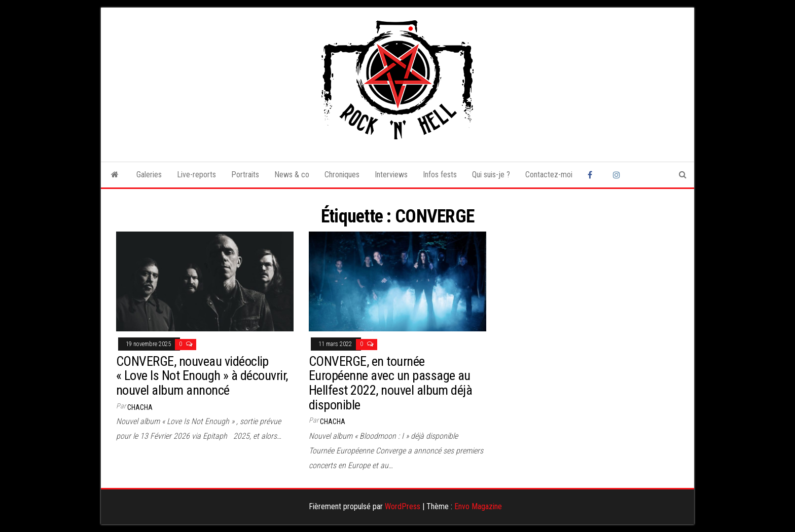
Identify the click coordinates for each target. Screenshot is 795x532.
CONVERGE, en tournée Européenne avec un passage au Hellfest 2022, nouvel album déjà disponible (390, 383)
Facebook (593, 175)
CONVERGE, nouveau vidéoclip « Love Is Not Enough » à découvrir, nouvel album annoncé (202, 376)
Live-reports (196, 175)
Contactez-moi (549, 175)
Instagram (618, 175)
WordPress (403, 506)
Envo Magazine (478, 506)
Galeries (149, 175)
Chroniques (342, 175)
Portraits (245, 175)
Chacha (140, 407)
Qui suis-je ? (491, 175)
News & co (292, 175)
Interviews (391, 175)
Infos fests (440, 175)
